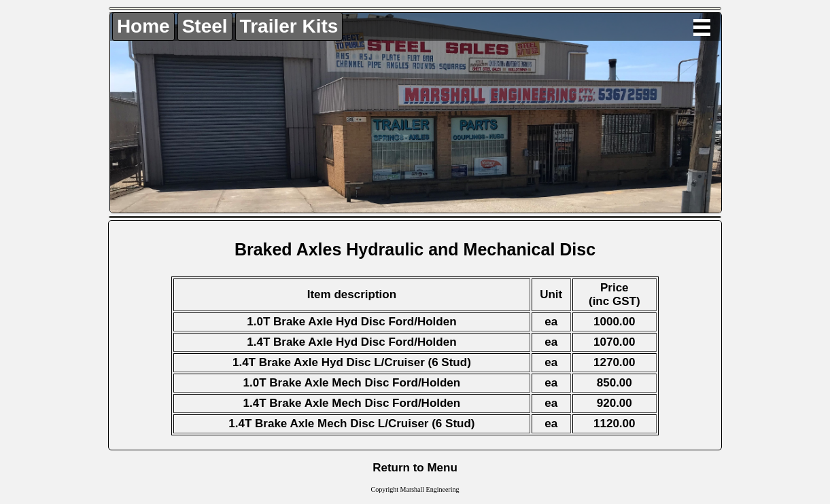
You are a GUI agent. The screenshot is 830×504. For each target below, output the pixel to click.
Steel (205, 26)
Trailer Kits (289, 26)
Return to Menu (415, 468)
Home (143, 26)
